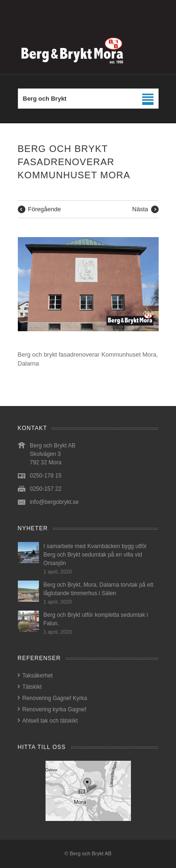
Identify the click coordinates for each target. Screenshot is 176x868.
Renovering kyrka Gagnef (54, 709)
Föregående (45, 209)
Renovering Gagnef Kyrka (55, 698)
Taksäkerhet (38, 676)
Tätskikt (32, 687)
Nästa (140, 209)
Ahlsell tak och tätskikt (50, 721)
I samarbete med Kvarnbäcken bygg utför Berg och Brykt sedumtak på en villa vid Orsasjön (95, 555)
